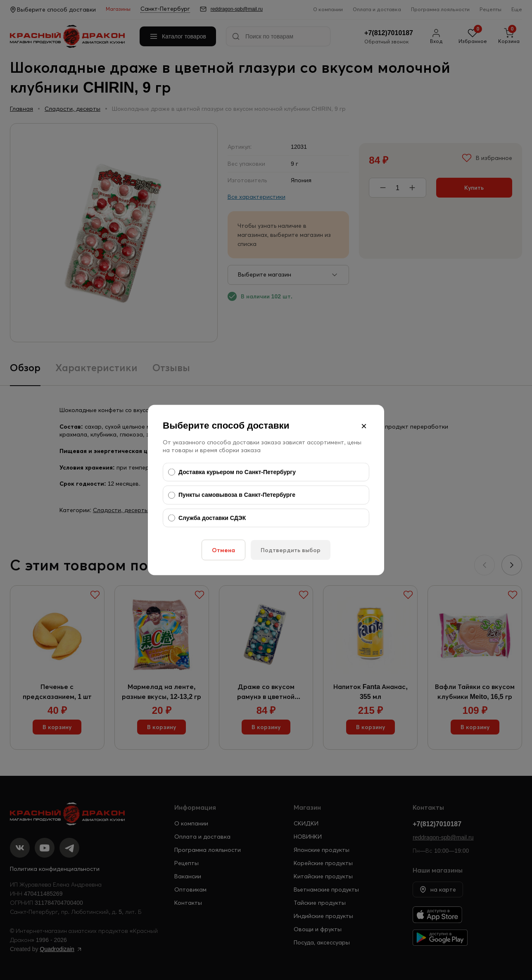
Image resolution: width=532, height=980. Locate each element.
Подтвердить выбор (291, 550)
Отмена (223, 550)
